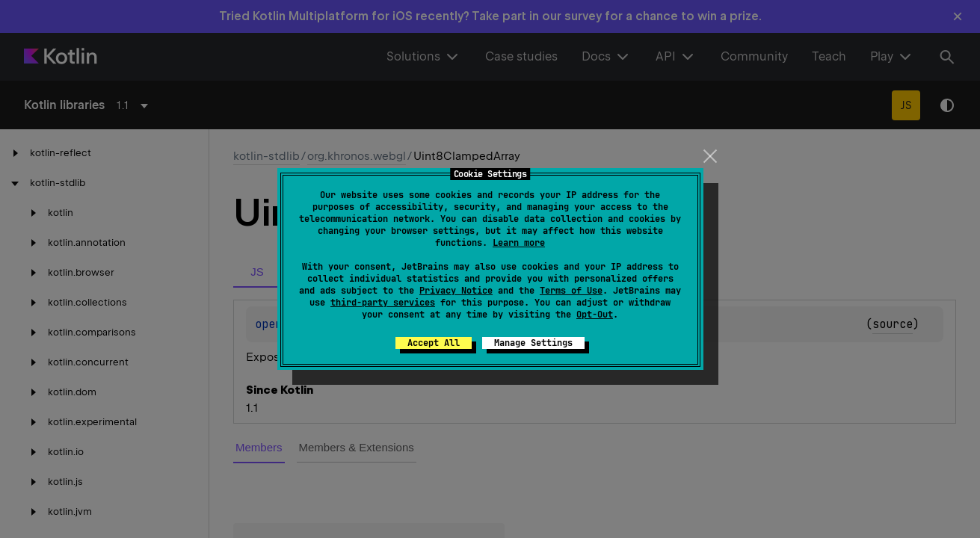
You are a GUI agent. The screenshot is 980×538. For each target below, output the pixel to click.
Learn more (519, 243)
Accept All (434, 343)
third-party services (383, 303)
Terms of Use (571, 291)
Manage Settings (533, 343)
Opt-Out (595, 315)
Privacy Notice (456, 291)
